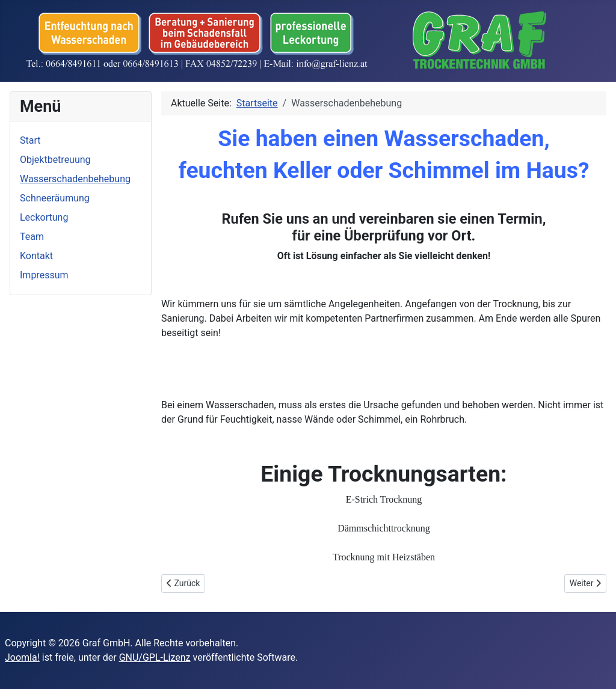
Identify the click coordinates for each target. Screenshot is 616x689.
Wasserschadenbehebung (75, 179)
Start (30, 140)
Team (32, 237)
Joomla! (22, 657)
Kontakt (36, 256)
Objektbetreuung (55, 160)
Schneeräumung (55, 198)
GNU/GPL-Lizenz (155, 657)
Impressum (44, 275)
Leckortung (44, 217)
